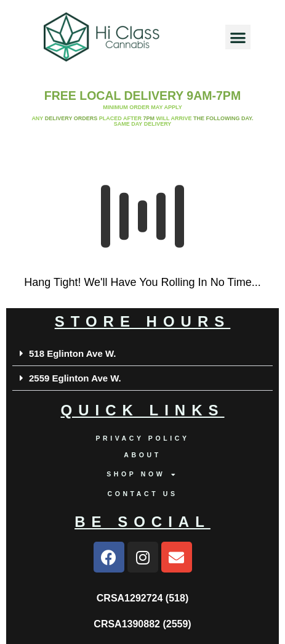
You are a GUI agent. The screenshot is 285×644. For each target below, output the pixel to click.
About (142, 455)
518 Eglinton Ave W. (72, 353)
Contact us (142, 494)
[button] (238, 37)
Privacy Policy (142, 438)
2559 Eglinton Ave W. (75, 378)
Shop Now (142, 475)
